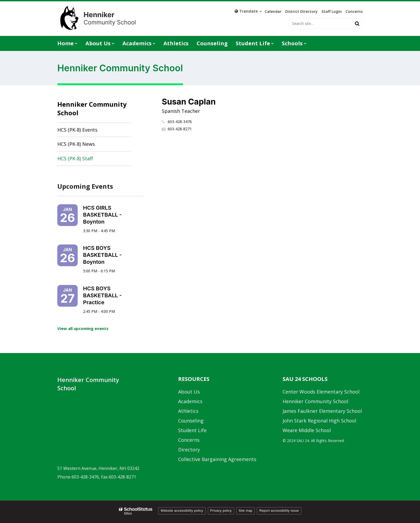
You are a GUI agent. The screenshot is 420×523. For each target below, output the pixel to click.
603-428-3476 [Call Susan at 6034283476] (180, 122)
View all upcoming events (83, 328)
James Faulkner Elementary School (322, 411)
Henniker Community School (92, 108)
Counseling (191, 421)
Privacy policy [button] (221, 511)
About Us (189, 392)
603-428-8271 (180, 129)
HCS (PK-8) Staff (75, 158)
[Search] (357, 24)
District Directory (301, 12)
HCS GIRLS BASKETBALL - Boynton (102, 215)
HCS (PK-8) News (76, 144)
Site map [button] (245, 511)
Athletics (188, 411)
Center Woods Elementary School (321, 392)
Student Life (192, 430)
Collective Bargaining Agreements (217, 459)
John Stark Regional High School (319, 421)
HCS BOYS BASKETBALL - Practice (102, 295)
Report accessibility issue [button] (279, 511)
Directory (189, 450)
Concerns (354, 12)
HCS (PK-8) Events (77, 130)
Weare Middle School (307, 430)
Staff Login (332, 12)
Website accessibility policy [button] (182, 511)
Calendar (273, 12)
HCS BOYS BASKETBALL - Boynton (102, 255)
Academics (190, 401)
